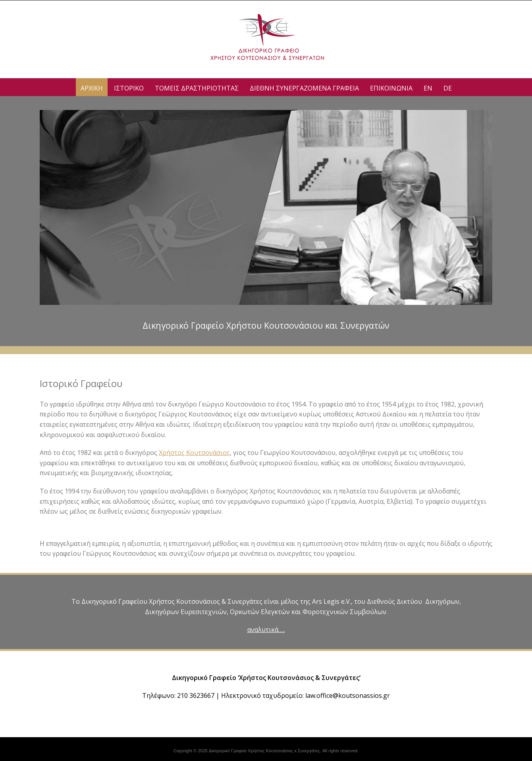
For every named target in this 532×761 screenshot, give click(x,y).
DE (448, 88)
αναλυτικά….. (266, 630)
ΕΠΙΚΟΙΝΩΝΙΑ (391, 88)
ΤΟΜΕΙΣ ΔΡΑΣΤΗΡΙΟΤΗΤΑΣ (197, 88)
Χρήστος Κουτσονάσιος (194, 453)
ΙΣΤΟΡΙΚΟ (129, 88)
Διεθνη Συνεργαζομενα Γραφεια (304, 88)
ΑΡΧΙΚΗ (92, 88)
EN (428, 88)
